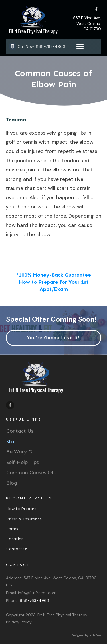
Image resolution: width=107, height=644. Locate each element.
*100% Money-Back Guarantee (53, 275)
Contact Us (20, 431)
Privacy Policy (19, 622)
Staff (12, 442)
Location (15, 539)
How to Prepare (21, 509)
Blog (12, 483)
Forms (12, 529)
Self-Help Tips (23, 462)
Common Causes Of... (32, 473)
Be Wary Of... (22, 452)
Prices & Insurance (24, 519)
